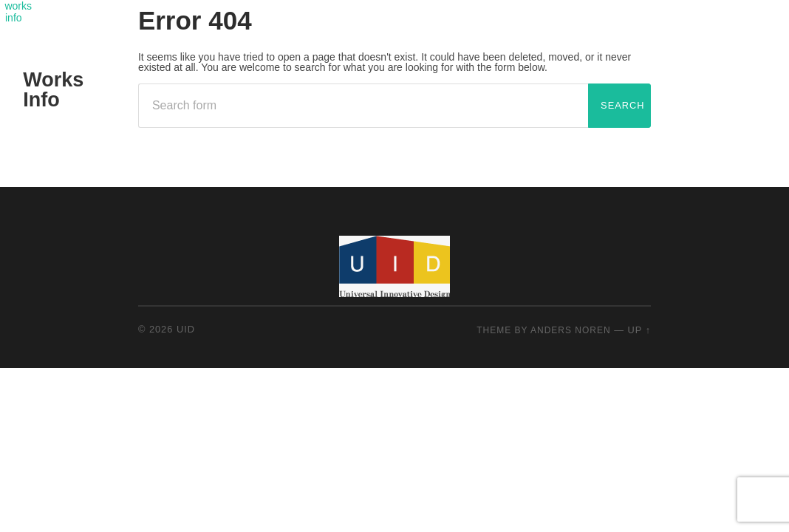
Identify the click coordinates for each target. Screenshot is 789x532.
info (14, 18)
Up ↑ (640, 330)
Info (41, 100)
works (18, 6)
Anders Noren (571, 330)
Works (53, 80)
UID (186, 329)
